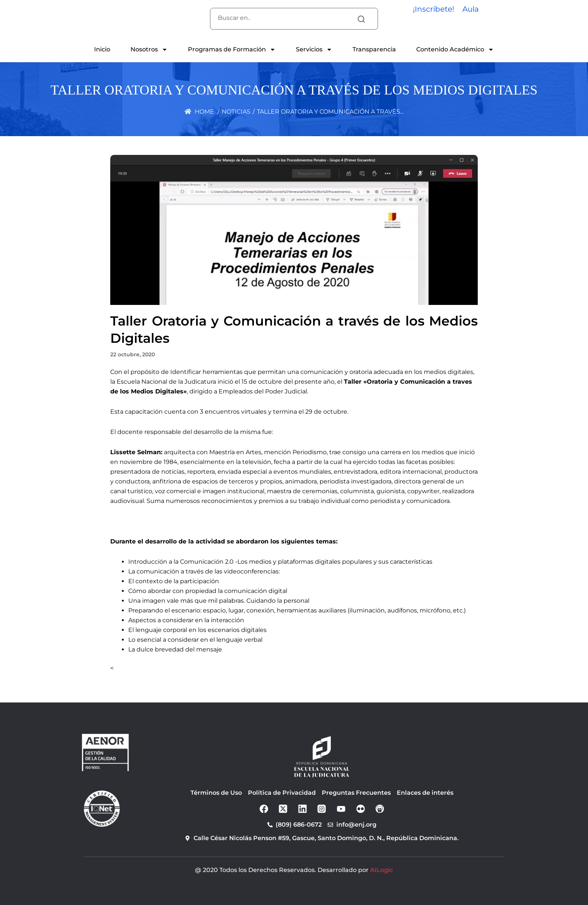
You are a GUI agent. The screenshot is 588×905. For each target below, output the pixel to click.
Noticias (236, 112)
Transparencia (374, 49)
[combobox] (279, 18)
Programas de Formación (232, 50)
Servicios (314, 50)
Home (199, 112)
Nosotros (149, 50)
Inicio (102, 49)
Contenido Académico (455, 50)
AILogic (382, 870)
